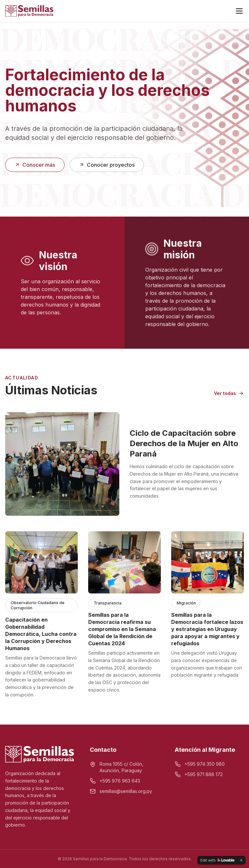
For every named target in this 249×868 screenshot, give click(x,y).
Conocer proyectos (107, 165)
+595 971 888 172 (204, 774)
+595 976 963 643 (120, 781)
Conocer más (35, 165)
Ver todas (229, 393)
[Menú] (239, 11)
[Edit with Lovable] (217, 860)
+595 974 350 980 (205, 764)
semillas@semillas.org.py (126, 791)
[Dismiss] (241, 860)
